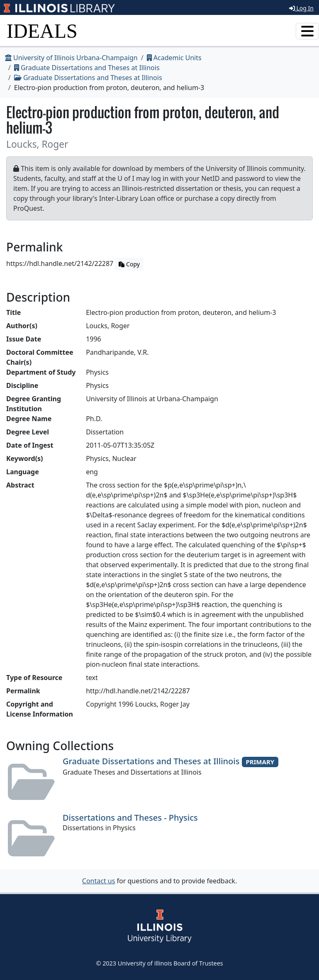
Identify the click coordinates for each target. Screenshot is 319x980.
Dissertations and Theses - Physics (130, 818)
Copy (129, 264)
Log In (301, 8)
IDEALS (42, 31)
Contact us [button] (99, 881)
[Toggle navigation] (307, 31)
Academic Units (174, 58)
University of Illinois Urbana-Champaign (71, 58)
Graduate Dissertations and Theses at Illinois (87, 68)
